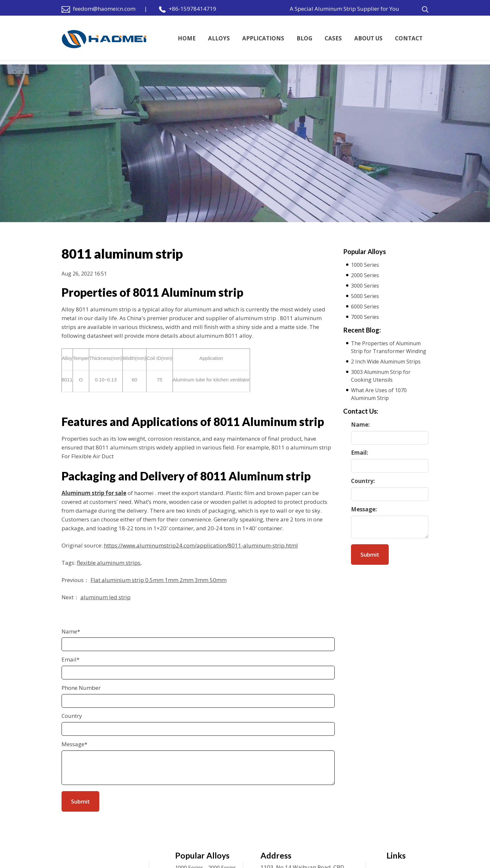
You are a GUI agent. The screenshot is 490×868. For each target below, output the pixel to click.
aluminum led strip (105, 597)
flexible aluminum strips (109, 563)
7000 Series (365, 317)
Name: (360, 425)
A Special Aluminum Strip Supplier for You (344, 9)
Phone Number (81, 688)
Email (70, 659)
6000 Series (365, 306)
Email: (360, 453)
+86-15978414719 (192, 9)
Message (74, 744)
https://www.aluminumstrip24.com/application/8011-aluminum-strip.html (201, 545)
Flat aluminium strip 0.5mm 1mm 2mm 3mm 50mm (159, 580)
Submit (370, 555)
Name (71, 631)
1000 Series (365, 265)
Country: (363, 481)
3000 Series (365, 286)
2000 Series (365, 275)
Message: (364, 509)
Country (72, 716)
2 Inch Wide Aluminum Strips (386, 362)
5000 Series (365, 296)
